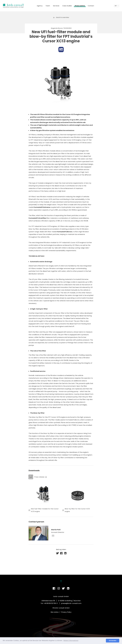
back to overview (62, 17)
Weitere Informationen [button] (71, 641)
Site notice (55, 612)
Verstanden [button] (113, 641)
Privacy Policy (66, 612)
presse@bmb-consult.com (71, 603)
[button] (57, 553)
